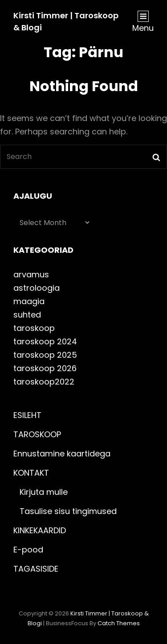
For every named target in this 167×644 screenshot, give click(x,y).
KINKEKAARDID (40, 530)
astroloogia (37, 288)
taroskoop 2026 (45, 368)
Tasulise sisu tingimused (68, 511)
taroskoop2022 (44, 382)
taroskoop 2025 (45, 355)
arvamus (31, 274)
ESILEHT (27, 415)
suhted (27, 315)
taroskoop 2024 (45, 341)
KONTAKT (31, 473)
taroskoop (34, 328)
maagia (29, 301)
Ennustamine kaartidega (62, 454)
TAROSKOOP (37, 434)
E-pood (28, 550)
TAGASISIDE (36, 569)
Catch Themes (119, 623)
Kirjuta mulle (44, 492)
